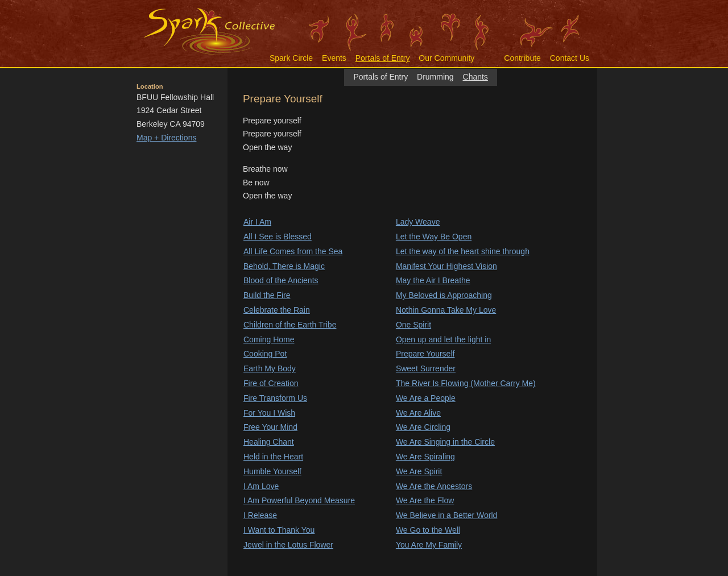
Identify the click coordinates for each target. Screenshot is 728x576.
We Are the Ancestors (434, 486)
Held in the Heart (273, 457)
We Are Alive (418, 413)
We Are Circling (423, 427)
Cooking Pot (265, 354)
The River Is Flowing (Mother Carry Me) (466, 383)
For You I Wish (269, 413)
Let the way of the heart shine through (463, 251)
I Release (260, 515)
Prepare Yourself (425, 354)
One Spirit (413, 325)
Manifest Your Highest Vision (446, 266)
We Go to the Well (428, 530)
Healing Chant (269, 442)
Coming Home (269, 339)
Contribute (522, 58)
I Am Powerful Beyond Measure (299, 500)
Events (334, 58)
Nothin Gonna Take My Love (446, 310)
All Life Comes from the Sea (293, 251)
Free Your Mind (270, 427)
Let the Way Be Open (434, 237)
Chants (475, 77)
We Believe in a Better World (446, 515)
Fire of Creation (271, 383)
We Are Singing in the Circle (445, 442)
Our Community (446, 58)
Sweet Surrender (426, 368)
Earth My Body (270, 368)
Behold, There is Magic (284, 266)
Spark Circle (291, 58)
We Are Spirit (419, 471)
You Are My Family (429, 545)
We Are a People (426, 398)
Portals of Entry (383, 58)
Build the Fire (267, 295)
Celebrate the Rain (277, 310)
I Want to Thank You (279, 530)
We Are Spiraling (425, 457)
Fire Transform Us (275, 398)
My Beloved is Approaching (444, 295)
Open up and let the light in (443, 339)
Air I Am (257, 222)
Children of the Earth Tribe (290, 325)
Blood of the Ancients (281, 280)
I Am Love (261, 486)
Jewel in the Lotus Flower (288, 545)
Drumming (435, 77)
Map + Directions (166, 138)
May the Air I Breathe (433, 280)
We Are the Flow (425, 500)
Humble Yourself (272, 471)
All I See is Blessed (278, 237)
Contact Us (570, 58)
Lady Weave (418, 222)
